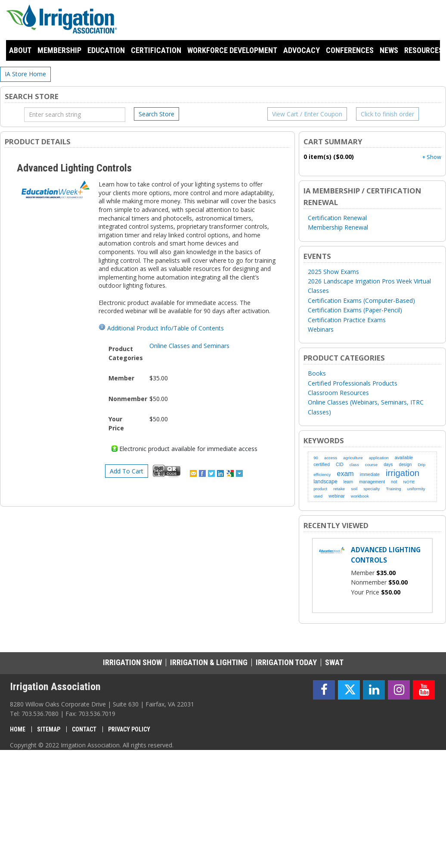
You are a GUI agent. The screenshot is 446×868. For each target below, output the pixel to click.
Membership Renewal (338, 227)
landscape (325, 482)
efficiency (322, 474)
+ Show (432, 157)
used (318, 496)
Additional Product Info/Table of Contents (166, 328)
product (320, 489)
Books (317, 373)
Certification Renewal (337, 218)
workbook (360, 496)
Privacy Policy (129, 729)
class (354, 465)
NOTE (409, 482)
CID (340, 465)
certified (322, 464)
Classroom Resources (338, 393)
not (394, 482)
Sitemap (49, 729)
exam (345, 473)
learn (348, 482)
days (388, 465)
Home (18, 729)
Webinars (321, 329)
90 (316, 458)
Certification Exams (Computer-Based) (361, 300)
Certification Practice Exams (347, 320)
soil (354, 489)
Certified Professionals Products (353, 383)
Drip (422, 465)
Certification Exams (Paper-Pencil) (355, 310)
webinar (337, 496)
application (379, 458)
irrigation (403, 473)
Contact (84, 729)
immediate (370, 474)
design (406, 465)
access (331, 458)
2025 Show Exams (333, 272)
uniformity (416, 489)
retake (339, 489)
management (372, 482)
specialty (372, 489)
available (404, 457)
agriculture (353, 458)
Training (394, 489)
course (371, 465)
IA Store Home (25, 74)
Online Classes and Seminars (189, 346)
